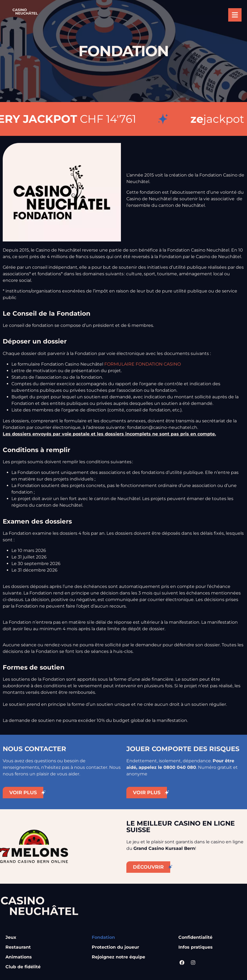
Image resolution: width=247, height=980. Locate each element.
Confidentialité (195, 937)
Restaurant (18, 947)
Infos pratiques (196, 947)
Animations (19, 957)
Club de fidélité (23, 967)
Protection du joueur (115, 947)
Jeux (11, 937)
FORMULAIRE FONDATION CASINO (143, 364)
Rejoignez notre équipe (118, 957)
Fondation (103, 937)
